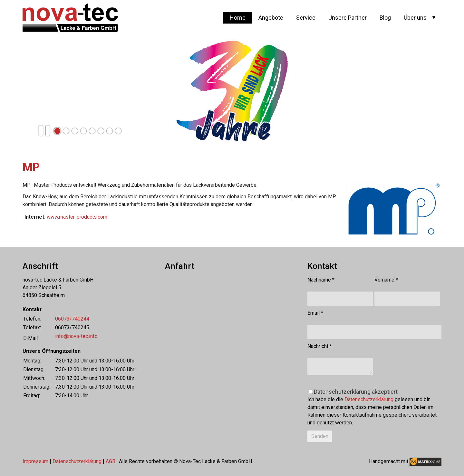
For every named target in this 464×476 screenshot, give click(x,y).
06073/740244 (72, 319)
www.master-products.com (77, 217)
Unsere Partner (348, 18)
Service (306, 18)
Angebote (271, 18)
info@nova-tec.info (76, 336)
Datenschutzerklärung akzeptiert (356, 392)
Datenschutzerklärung (369, 399)
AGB (111, 461)
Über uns (415, 18)
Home (238, 18)
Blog (385, 18)
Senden (320, 436)
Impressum (35, 461)
